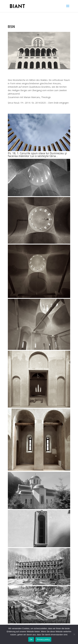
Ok (31, 639)
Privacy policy (43, 639)
